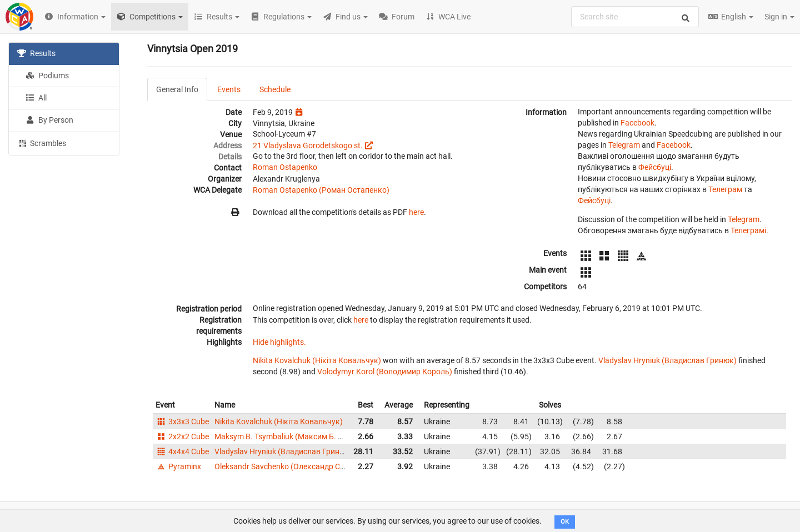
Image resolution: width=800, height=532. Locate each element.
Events (229, 89)
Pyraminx (178, 466)
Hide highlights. (279, 342)
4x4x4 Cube (182, 451)
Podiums (47, 76)
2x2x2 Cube (182, 436)
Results (36, 53)
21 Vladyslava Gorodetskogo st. (308, 145)
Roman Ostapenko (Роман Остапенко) (321, 190)
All (36, 98)
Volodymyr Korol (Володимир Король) (385, 372)
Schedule (275, 89)
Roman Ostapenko (285, 167)
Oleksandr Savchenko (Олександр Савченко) (294, 466)
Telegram (624, 145)
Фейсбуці (655, 167)
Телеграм (725, 189)
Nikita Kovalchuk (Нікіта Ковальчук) (317, 360)
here (416, 212)
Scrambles (42, 143)
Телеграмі (748, 230)
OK (565, 522)
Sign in (779, 17)
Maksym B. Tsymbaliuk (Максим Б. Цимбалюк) (297, 436)
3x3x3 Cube (182, 421)
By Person (49, 120)
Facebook (637, 123)
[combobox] (635, 17)
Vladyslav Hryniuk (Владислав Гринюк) (667, 360)
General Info (177, 89)
